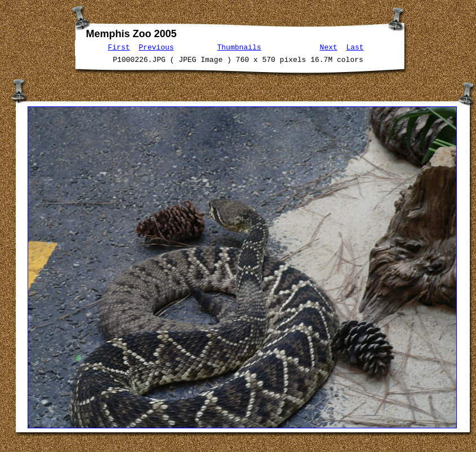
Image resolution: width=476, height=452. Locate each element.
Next (329, 47)
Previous (156, 47)
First (119, 47)
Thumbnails (239, 47)
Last (355, 47)
